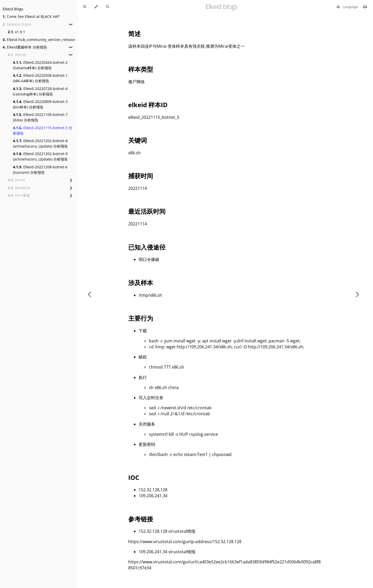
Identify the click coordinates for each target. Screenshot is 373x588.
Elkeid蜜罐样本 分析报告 (25, 47)
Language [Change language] (346, 7)
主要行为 (141, 318)
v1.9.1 (16, 32)
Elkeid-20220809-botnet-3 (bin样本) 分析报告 (40, 104)
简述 (134, 34)
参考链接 (141, 519)
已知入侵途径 (147, 247)
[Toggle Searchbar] (107, 7)
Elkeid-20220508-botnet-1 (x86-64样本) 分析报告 (40, 78)
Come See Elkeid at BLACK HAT (31, 16)
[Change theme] (96, 7)
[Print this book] (365, 6)
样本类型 (141, 69)
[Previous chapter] (89, 294)
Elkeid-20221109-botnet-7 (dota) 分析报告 (40, 117)
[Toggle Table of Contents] (85, 7)
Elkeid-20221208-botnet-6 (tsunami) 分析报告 (40, 170)
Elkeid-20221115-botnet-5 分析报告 (43, 130)
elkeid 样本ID (148, 105)
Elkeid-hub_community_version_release (39, 40)
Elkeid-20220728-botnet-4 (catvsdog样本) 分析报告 (40, 91)
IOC (134, 477)
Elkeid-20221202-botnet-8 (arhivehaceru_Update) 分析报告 (40, 143)
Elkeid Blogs (13, 9)
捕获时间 (141, 176)
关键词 (138, 140)
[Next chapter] (357, 294)
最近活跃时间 (147, 211)
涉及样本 (141, 283)
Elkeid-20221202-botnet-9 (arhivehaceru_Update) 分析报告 (40, 156)
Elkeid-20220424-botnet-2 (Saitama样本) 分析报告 (40, 65)
